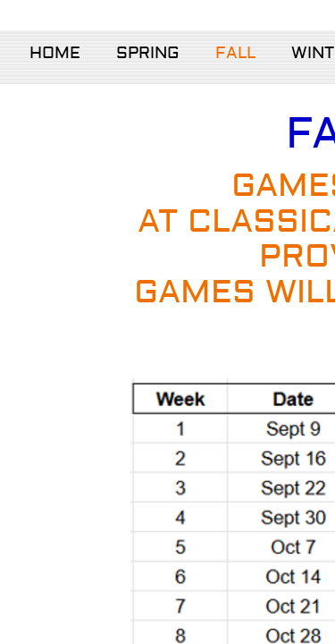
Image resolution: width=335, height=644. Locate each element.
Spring (148, 53)
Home (55, 53)
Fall (235, 53)
